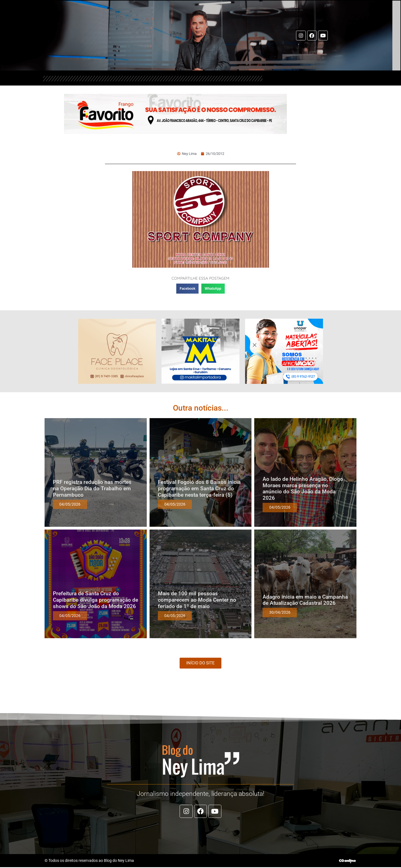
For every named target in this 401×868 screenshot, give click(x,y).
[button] (187, 289)
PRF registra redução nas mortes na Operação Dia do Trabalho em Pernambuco (92, 488)
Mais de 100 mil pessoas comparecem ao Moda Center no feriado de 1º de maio (197, 600)
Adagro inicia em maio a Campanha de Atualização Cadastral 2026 (305, 600)
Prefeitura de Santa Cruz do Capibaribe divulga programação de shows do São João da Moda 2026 (96, 600)
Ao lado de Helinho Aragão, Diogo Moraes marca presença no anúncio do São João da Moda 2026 (303, 488)
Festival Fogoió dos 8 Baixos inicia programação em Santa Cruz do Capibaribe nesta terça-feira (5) (199, 488)
